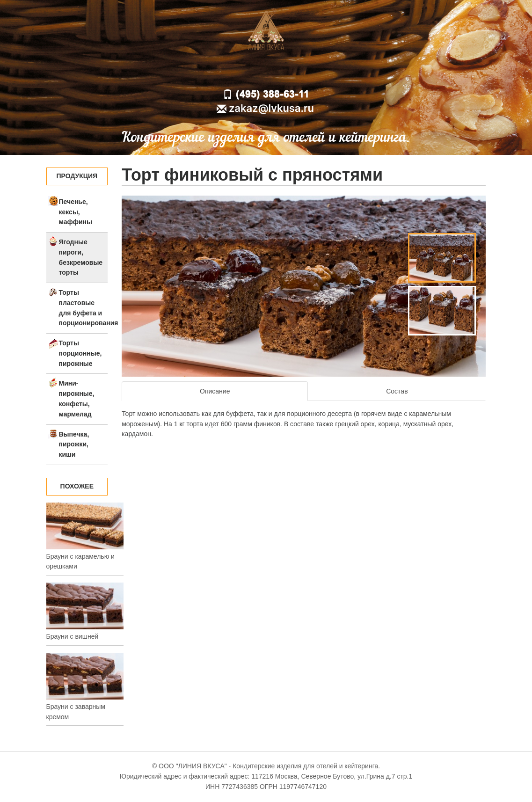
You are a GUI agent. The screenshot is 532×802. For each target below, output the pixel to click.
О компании (241, 72)
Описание (215, 391)
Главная (193, 72)
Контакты (337, 72)
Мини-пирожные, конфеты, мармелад (77, 398)
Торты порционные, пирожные (80, 353)
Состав (397, 391)
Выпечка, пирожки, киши (74, 445)
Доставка (291, 72)
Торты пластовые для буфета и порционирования (84, 308)
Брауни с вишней (73, 636)
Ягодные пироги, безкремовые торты (81, 257)
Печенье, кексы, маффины (76, 212)
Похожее (77, 486)
